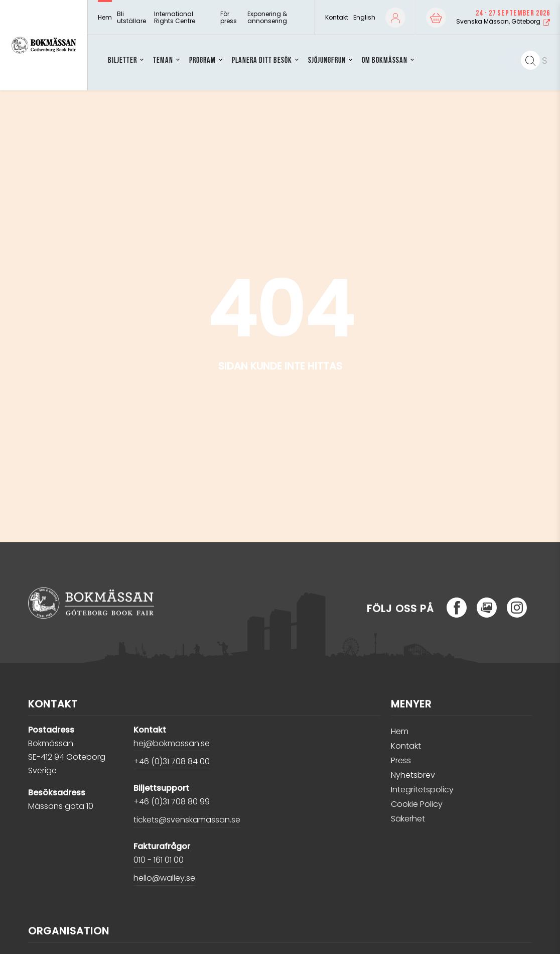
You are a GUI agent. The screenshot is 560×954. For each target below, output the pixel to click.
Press (401, 760)
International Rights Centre (175, 18)
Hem (105, 18)
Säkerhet (408, 819)
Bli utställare (131, 18)
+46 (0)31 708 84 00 (172, 761)
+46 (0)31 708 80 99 (172, 802)
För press (229, 18)
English (364, 17)
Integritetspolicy (422, 790)
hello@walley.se (164, 878)
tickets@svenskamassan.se (187, 820)
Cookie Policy (417, 804)
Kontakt (337, 18)
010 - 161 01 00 (159, 860)
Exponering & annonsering (267, 18)
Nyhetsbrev (413, 775)
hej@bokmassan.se (172, 743)
